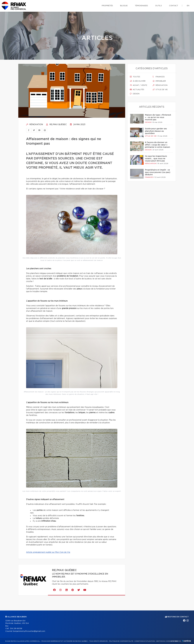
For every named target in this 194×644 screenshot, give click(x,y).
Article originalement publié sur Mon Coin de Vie (48, 552)
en (188, 6)
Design (135, 94)
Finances (159, 77)
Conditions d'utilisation (145, 641)
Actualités (137, 90)
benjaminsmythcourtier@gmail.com (29, 631)
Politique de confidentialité (121, 641)
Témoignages (141, 6)
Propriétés (107, 6)
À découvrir (138, 81)
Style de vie (160, 90)
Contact (174, 6)
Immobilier (159, 81)
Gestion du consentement (167, 641)
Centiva (186, 641)
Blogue (124, 6)
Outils (159, 6)
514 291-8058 (16, 629)
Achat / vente (138, 85)
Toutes (135, 77)
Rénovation (34, 125)
